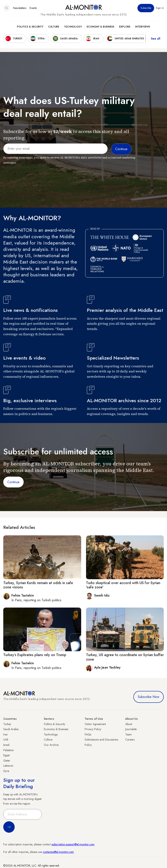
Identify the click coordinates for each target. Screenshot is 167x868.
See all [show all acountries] (156, 39)
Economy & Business (100, 27)
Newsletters (20, 8)
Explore (125, 27)
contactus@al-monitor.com (58, 852)
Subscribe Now (149, 697)
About (129, 724)
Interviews (143, 27)
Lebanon (8, 766)
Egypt (6, 755)
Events (33, 8)
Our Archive (51, 745)
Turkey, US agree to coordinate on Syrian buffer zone (125, 657)
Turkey (7, 724)
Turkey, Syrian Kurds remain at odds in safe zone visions (38, 585)
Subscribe (146, 8)
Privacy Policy (93, 729)
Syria (6, 771)
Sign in (160, 8)
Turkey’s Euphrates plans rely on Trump (35, 655)
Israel (6, 745)
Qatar (7, 761)
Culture (54, 27)
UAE (6, 740)
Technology (73, 27)
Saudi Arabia (11, 729)
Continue (13, 482)
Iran (6, 734)
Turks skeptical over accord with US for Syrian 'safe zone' (123, 585)
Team (128, 734)
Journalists (131, 729)
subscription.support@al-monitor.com (73, 844)
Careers (130, 740)
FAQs (88, 734)
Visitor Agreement (95, 724)
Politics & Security (30, 27)
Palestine (8, 750)
